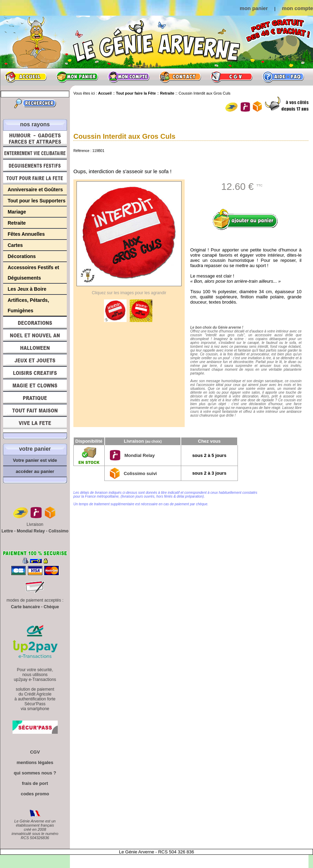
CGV (232, 77)
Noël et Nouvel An (35, 335)
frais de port (35, 783)
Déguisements (35, 166)
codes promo (35, 794)
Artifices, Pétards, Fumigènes (28, 305)
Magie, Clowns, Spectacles (35, 385)
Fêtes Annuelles (26, 234)
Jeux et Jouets (35, 360)
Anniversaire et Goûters (35, 190)
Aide (283, 77)
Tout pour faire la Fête (35, 178)
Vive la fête (35, 425)
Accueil (26, 77)
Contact (180, 77)
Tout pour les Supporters (37, 201)
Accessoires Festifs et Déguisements (33, 273)
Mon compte (129, 77)
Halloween (35, 348)
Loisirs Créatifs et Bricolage (35, 373)
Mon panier (77, 77)
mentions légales (35, 762)
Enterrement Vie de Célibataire (35, 153)
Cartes (15, 245)
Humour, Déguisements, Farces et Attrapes (35, 139)
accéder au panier (35, 471)
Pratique (35, 398)
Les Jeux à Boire (27, 289)
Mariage (17, 212)
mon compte (298, 8)
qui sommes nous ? (35, 773)
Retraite (17, 223)
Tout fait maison (35, 410)
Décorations (22, 256)
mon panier (254, 8)
